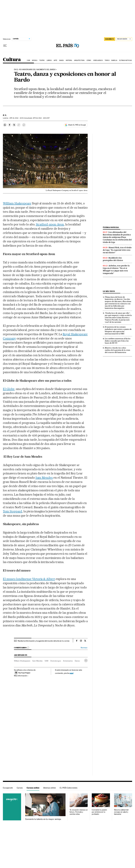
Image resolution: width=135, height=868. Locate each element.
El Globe (9, 389)
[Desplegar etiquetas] (86, 660)
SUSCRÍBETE (110, 39)
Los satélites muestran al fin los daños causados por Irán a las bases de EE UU (118, 341)
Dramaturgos (56, 661)
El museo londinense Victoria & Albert (29, 579)
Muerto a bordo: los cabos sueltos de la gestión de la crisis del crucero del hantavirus (117, 350)
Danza (62, 60)
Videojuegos (98, 60)
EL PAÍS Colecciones (69, 788)
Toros (107, 60)
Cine (28, 60)
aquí (72, 673)
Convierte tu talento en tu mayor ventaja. (43, 819)
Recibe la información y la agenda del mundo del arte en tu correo (44, 641)
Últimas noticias (125, 60)
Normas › (84, 648)
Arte (55, 60)
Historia (69, 60)
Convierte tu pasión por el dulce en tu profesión (99, 812)
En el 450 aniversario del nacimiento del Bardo (35, 70)
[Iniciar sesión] (124, 39)
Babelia (114, 60)
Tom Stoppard (13, 511)
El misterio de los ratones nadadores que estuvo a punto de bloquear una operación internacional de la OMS (118, 330)
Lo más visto (109, 291)
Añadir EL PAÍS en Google (77, 125)
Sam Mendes (44, 478)
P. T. (5, 115)
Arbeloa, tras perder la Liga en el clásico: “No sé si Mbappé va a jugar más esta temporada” (116, 269)
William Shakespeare (17, 203)
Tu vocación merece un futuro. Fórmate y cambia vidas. (79, 812)
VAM (46, 661)
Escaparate (8, 788)
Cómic (89, 60)
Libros (49, 60)
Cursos (20, 788)
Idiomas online (50, 788)
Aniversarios (68, 661)
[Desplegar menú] (5, 46)
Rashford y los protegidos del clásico (113, 259)
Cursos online (33, 788)
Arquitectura (79, 60)
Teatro (42, 60)
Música (35, 60)
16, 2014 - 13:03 (16, 118)
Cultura (12, 60)
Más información (21, 676)
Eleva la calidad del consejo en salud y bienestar (121, 812)
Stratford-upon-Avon (50, 224)
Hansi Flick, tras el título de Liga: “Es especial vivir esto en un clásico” (117, 250)
